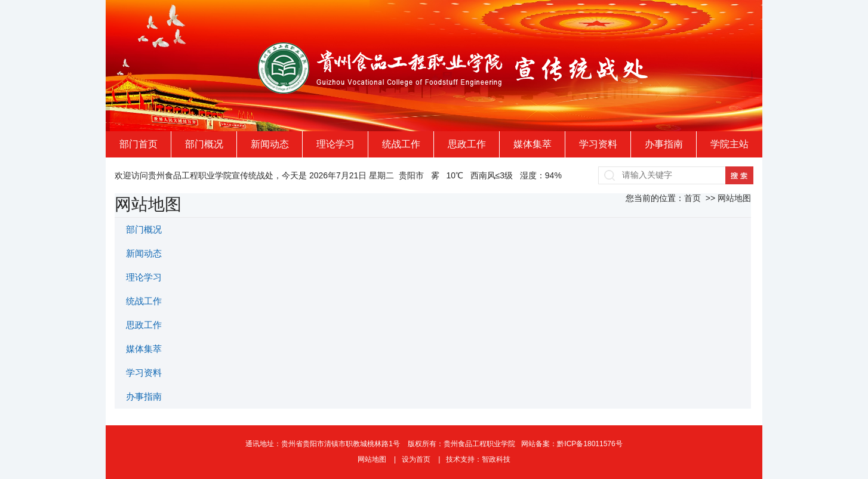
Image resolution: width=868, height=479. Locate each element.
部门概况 (204, 144)
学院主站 (730, 144)
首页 (692, 198)
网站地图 (373, 459)
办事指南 (664, 144)
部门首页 (138, 144)
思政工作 (467, 144)
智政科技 (496, 459)
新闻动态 (270, 144)
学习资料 (598, 144)
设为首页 (417, 459)
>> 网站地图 (727, 198)
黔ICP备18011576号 (590, 444)
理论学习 (335, 144)
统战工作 (401, 144)
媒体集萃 (533, 144)
